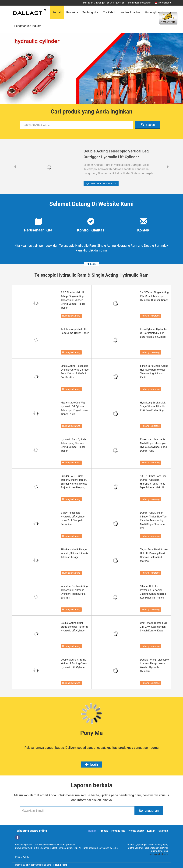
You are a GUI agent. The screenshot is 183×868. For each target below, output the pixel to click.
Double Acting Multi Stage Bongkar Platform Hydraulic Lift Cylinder (74, 627)
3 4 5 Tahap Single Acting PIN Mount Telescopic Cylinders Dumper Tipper (154, 296)
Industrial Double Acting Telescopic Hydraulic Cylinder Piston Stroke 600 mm (74, 592)
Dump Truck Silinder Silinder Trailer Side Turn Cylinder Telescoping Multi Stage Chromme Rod (154, 520)
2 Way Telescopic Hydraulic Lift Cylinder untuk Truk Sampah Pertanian (73, 518)
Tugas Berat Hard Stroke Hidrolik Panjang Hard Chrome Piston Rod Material (154, 555)
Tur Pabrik (109, 12)
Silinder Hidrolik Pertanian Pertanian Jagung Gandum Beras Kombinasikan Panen (153, 592)
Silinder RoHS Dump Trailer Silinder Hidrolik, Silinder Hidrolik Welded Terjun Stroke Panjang (74, 482)
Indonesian (165, 3)
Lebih (91, 264)
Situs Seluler (22, 857)
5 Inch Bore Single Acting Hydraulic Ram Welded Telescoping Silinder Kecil (154, 372)
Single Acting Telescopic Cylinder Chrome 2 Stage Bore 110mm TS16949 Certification (75, 372)
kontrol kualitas (130, 12)
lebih (91, 765)
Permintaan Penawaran (140, 3)
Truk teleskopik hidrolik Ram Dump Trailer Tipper (75, 331)
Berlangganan (149, 811)
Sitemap (163, 831)
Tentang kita (90, 12)
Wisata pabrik (136, 831)
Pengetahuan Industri (28, 26)
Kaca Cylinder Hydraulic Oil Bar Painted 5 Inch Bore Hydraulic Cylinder (153, 333)
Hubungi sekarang (71, 316)
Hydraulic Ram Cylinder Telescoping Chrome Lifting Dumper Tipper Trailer (74, 445)
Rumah (57, 12)
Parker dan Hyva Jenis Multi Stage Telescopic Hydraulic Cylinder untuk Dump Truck (154, 445)
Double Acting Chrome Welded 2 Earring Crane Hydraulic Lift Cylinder (74, 663)
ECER (115, 848)
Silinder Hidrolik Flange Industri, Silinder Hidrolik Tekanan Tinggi (74, 553)
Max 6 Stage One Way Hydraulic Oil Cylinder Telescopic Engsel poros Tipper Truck (74, 408)
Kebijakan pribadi (24, 845)
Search (148, 125)
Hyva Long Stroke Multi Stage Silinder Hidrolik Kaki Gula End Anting (153, 406)
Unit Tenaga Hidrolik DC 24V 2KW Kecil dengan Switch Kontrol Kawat (153, 627)
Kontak (151, 831)
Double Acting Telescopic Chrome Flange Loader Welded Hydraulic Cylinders (154, 665)
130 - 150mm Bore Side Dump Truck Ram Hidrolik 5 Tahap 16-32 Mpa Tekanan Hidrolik (153, 482)
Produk (71, 12)
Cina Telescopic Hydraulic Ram (49, 845)
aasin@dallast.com (158, 854)
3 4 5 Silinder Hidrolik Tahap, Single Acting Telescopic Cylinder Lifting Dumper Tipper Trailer (73, 300)
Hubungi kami (154, 12)
